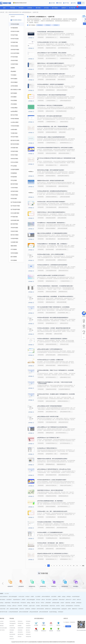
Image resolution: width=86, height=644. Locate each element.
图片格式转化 (77, 606)
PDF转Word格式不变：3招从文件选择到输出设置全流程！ (51, 74)
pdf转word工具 (69, 600)
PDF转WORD (41, 37)
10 (74, 566)
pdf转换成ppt (79, 603)
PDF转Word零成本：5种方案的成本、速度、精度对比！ (51, 543)
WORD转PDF (21, 628)
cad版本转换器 (7, 603)
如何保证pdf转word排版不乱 (63, 176)
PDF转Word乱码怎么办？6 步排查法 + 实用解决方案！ (51, 360)
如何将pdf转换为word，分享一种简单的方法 (52, 37)
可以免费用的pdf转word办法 (51, 538)
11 (77, 566)
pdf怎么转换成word (4, 597)
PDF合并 (56, 25)
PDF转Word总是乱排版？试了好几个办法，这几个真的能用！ (52, 42)
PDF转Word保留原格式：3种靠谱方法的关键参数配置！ (51, 84)
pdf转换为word (48, 609)
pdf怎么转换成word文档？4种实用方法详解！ (48, 417)
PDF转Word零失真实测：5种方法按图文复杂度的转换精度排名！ (53, 318)
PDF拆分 (42, 603)
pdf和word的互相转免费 (65, 197)
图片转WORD (12, 634)
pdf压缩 (74, 600)
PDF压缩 (48, 25)
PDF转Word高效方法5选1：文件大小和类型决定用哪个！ (51, 254)
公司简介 (2, 621)
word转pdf (27, 597)
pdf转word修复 (49, 334)
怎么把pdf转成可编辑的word (64, 389)
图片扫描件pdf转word (62, 517)
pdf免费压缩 (28, 609)
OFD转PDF (20, 606)
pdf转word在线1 (62, 132)
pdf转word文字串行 (64, 165)
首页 (4, 8)
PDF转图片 (28, 621)
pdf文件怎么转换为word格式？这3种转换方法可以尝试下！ (52, 275)
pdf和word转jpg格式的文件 (65, 101)
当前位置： (3, 12)
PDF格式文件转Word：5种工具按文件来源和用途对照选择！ (52, 95)
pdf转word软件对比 (50, 549)
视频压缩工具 (75, 609)
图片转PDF (12, 626)
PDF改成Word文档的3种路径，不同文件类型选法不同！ (51, 522)
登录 (79, 3)
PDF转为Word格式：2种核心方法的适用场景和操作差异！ (51, 137)
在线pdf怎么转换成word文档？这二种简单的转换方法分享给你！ (53, 553)
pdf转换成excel (3, 606)
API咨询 (59, 3)
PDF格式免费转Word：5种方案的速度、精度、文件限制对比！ (53, 244)
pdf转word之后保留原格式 (62, 90)
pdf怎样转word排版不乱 (51, 176)
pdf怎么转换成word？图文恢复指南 (66, 412)
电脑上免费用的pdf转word (65, 538)
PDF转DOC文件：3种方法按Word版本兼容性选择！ (50, 116)
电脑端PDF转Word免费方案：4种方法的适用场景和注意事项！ (53, 459)
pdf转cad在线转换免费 (44, 612)
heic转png (9, 606)
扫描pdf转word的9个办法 (51, 48)
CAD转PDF (28, 626)
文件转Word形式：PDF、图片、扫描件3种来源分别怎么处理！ (53, 511)
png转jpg (64, 597)
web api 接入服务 (3, 628)
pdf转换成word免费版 (14, 609)
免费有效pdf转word (50, 433)
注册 (83, 3)
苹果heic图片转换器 (15, 603)
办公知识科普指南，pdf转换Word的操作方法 (64, 313)
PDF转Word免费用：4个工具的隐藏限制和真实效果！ (50, 532)
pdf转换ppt (69, 597)
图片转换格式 (3, 600)
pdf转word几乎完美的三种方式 (52, 485)
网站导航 (73, 642)
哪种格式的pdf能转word (65, 37)
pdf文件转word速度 (50, 249)
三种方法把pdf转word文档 (61, 111)
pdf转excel (14, 606)
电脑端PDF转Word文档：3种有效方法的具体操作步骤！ (51, 181)
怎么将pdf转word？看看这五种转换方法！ (47, 448)
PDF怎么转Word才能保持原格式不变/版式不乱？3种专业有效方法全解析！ (55, 148)
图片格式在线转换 (40, 609)
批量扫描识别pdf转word (63, 496)
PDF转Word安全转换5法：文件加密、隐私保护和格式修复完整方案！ (54, 328)
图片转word (81, 609)
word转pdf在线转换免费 (13, 612)
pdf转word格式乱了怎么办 (65, 377)
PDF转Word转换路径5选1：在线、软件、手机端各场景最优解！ (53, 126)
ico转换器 (38, 606)
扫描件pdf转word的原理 (51, 218)
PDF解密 (20, 626)
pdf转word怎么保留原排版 (51, 292)
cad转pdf (62, 603)
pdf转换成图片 (48, 603)
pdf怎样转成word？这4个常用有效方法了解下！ (49, 438)
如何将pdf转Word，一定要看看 (52, 454)
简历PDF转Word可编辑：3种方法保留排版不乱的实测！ (51, 170)
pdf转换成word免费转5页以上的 (52, 197)
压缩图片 (32, 597)
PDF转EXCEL (21, 624)
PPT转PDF (28, 632)
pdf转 (8, 609)
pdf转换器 (73, 603)
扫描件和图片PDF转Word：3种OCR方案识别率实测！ (51, 490)
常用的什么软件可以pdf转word (66, 485)
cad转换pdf (33, 609)
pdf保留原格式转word (50, 90)
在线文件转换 (3, 609)
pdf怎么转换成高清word (51, 313)
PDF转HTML (29, 637)
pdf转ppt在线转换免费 (34, 612)
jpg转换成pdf (55, 600)
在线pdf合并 (22, 609)
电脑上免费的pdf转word (51, 239)
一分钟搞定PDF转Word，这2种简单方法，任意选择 (52, 101)
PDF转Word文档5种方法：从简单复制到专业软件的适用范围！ (53, 265)
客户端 (73, 3)
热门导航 (52, 3)
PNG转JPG (28, 634)
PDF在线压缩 (23, 603)
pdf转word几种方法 (64, 69)
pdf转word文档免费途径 (51, 228)
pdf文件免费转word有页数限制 (62, 249)
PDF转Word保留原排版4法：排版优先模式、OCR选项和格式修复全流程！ (55, 286)
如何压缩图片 (54, 597)
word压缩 (58, 606)
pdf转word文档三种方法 (63, 186)
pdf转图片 (24, 600)
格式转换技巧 (9, 600)
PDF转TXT (12, 639)
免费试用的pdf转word (50, 302)
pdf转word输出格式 (62, 80)
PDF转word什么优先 (64, 344)
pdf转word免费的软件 (46, 597)
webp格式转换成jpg (53, 612)
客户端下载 (2, 630)
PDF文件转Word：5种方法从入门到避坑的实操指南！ (50, 105)
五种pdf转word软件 (64, 454)
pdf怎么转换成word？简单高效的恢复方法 (52, 412)
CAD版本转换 (12, 628)
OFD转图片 (26, 606)
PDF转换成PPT (13, 624)
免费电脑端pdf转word (50, 464)
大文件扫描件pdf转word (51, 517)
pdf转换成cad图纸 (56, 603)
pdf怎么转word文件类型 (51, 260)
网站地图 (69, 642)
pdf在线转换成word (69, 606)
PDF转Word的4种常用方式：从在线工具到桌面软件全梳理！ (52, 480)
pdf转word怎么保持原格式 (51, 153)
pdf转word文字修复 (58, 334)
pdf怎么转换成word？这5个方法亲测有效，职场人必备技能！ (52, 53)
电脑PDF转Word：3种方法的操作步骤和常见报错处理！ (51, 63)
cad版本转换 (68, 603)
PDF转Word (40, 25)
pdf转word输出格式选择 (51, 80)
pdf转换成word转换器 (56, 609)
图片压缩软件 (49, 600)
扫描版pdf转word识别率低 (51, 389)
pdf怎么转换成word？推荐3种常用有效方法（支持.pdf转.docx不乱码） (54, 469)
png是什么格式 (32, 606)
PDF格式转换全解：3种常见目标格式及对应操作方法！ (51, 32)
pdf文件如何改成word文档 (62, 528)
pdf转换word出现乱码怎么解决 (64, 355)
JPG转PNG (20, 630)
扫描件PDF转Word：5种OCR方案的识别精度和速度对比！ (52, 212)
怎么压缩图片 (38, 597)
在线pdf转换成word (17, 600)
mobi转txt (63, 606)
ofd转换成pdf (60, 612)
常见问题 (2, 624)
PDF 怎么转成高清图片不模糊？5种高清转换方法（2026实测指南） (54, 307)
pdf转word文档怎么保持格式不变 (65, 153)
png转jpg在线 (64, 609)
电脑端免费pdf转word (61, 464)
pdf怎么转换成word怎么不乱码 (65, 475)
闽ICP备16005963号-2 (63, 642)
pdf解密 (59, 597)
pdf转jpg (29, 603)
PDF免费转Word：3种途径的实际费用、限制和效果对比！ (51, 223)
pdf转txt (69, 609)
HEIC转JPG (20, 632)
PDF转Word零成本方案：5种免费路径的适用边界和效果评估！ (53, 191)
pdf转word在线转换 (45, 606)
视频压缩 (33, 603)
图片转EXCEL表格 (4, 612)
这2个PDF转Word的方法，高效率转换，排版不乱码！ (64, 48)
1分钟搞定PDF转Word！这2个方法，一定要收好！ (66, 58)
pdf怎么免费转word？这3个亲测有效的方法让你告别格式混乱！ (53, 427)
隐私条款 (2, 626)
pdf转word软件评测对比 (61, 549)
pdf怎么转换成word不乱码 (51, 475)
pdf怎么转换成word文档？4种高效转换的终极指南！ (50, 406)
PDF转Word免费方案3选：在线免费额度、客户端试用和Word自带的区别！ (56, 296)
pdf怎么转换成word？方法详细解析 (52, 165)
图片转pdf (38, 600)
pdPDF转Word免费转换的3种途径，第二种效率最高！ (50, 501)
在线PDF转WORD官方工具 (15, 12)
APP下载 (66, 3)
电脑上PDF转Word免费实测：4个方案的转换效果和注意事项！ (53, 233)
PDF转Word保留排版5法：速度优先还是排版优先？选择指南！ (53, 339)
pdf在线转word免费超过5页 (51, 132)
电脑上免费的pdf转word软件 (63, 239)
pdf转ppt (2, 603)
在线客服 (68, 626)
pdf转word (79, 600)
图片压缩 (38, 603)
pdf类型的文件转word (62, 260)
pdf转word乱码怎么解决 (51, 355)
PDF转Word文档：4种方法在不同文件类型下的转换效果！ (51, 202)
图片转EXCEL (21, 634)
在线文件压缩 (52, 606)
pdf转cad (43, 600)
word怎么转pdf (21, 597)
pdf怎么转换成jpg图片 (13, 597)
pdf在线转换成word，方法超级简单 (66, 559)
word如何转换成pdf (76, 597)
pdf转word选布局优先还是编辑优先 (52, 344)
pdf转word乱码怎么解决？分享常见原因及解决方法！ (50, 349)
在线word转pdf (62, 600)
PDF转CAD (20, 621)
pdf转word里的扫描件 (62, 218)
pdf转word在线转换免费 (24, 612)
